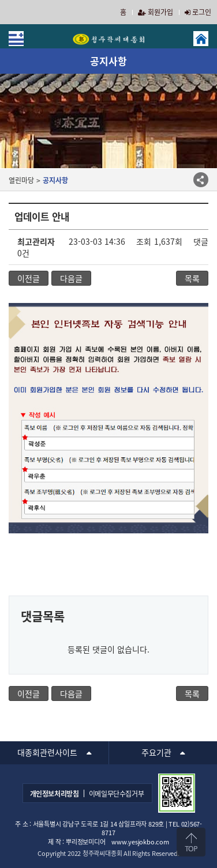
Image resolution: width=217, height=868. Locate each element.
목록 (192, 278)
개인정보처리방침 (55, 794)
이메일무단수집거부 (117, 794)
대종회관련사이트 (47, 752)
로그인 (198, 12)
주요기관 (156, 752)
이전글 (29, 278)
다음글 (71, 278)
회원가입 (156, 12)
